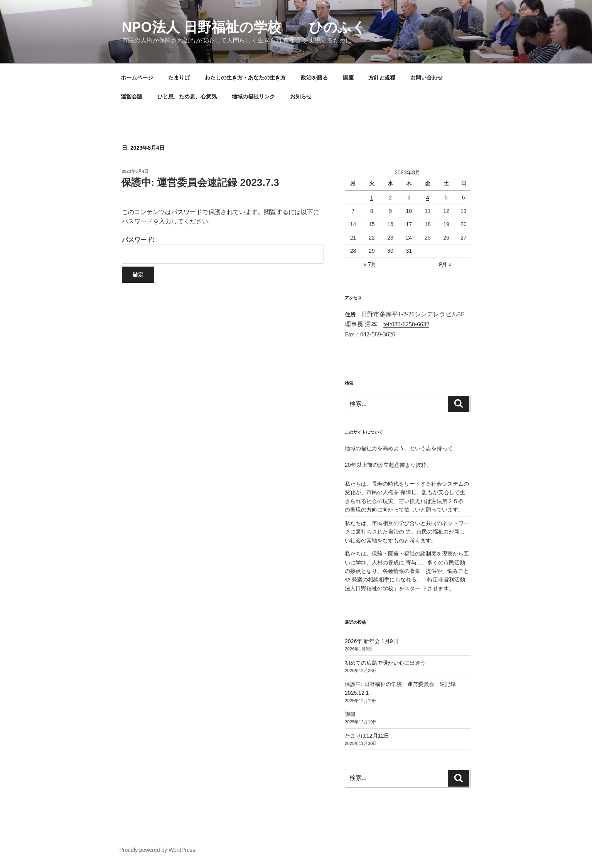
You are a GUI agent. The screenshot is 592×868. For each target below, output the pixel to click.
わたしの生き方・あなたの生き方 (245, 78)
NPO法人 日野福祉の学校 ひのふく (244, 27)
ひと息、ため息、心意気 (187, 96)
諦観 (350, 714)
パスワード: (223, 250)
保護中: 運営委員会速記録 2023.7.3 (200, 182)
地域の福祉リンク (253, 96)
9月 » (445, 264)
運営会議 (132, 96)
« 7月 (370, 264)
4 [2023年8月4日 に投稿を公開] (428, 198)
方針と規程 (382, 78)
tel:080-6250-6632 (406, 324)
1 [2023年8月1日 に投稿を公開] (372, 198)
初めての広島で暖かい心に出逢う (385, 663)
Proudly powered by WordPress (158, 850)
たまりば (179, 78)
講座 (348, 78)
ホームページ (137, 78)
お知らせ (301, 96)
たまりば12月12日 (367, 736)
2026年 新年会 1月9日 (372, 641)
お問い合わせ (427, 78)
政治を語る (314, 78)
